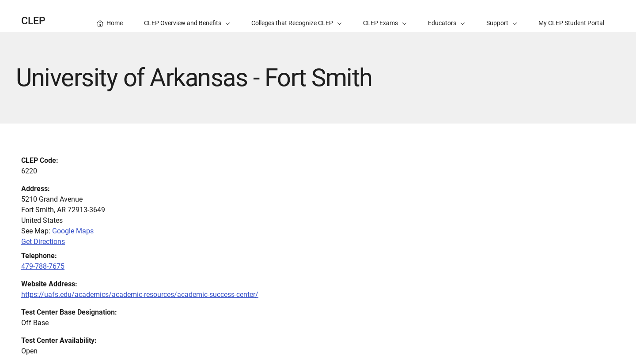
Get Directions (43, 242)
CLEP (33, 21)
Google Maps (73, 231)
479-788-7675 (43, 266)
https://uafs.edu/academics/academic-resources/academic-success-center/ (140, 295)
